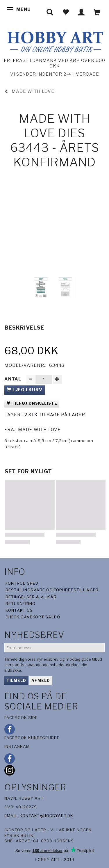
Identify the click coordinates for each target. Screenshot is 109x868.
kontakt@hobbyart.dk (47, 816)
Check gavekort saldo (33, 617)
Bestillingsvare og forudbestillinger (52, 590)
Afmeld (41, 680)
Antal (14, 379)
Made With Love (39, 430)
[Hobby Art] (54, 41)
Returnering (20, 604)
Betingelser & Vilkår (31, 597)
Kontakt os (19, 610)
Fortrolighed (22, 583)
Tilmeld (16, 680)
